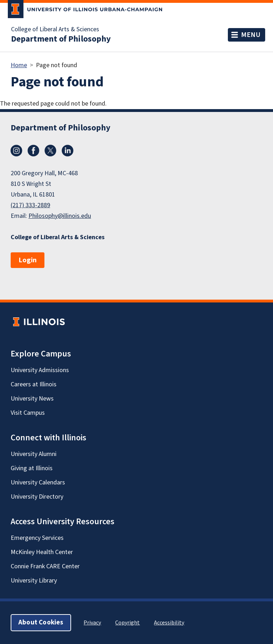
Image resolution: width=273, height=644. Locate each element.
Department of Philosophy (61, 39)
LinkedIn (68, 151)
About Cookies (41, 622)
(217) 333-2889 (30, 205)
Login (28, 260)
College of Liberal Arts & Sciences (55, 29)
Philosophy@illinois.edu (60, 216)
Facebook (33, 151)
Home (19, 65)
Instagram (16, 151)
